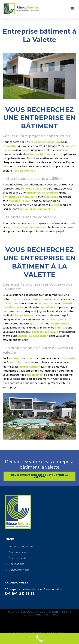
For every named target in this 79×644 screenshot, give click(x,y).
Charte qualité (17, 558)
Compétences (17, 552)
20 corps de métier (20, 547)
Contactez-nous (18, 570)
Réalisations (15, 564)
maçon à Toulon (20, 201)
